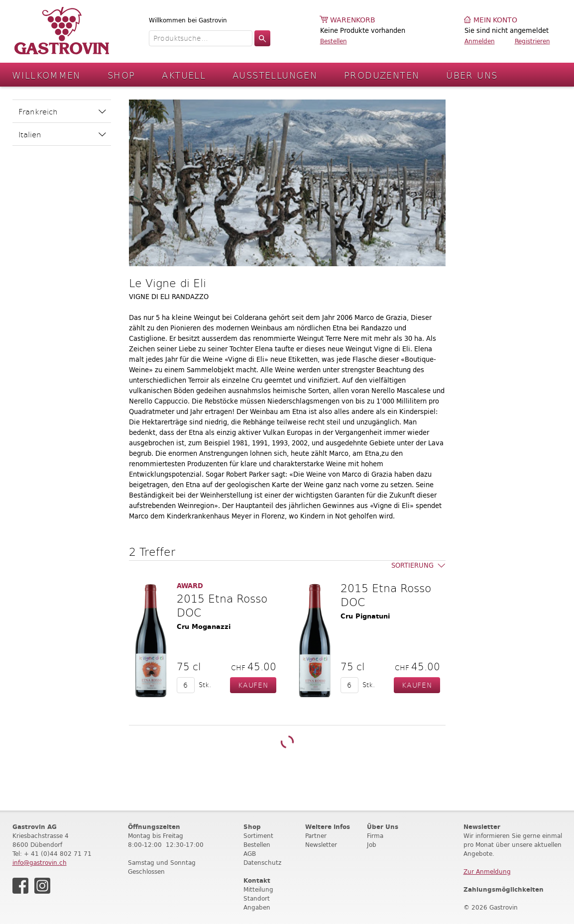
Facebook (20, 886)
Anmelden (480, 41)
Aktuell (184, 75)
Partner (316, 836)
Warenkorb (353, 20)
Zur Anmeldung (487, 872)
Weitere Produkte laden (287, 742)
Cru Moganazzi (204, 627)
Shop (121, 75)
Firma (375, 836)
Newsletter (321, 845)
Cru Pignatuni (365, 616)
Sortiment (258, 836)
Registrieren (532, 41)
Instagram (42, 886)
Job (372, 845)
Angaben (257, 907)
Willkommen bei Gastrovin (188, 20)
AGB (250, 854)
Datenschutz (262, 863)
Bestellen (334, 41)
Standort (257, 898)
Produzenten (382, 75)
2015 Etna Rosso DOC (222, 605)
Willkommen (46, 75)
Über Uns (472, 75)
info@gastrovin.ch (40, 863)
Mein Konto (495, 20)
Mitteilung (258, 889)
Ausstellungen (275, 75)
